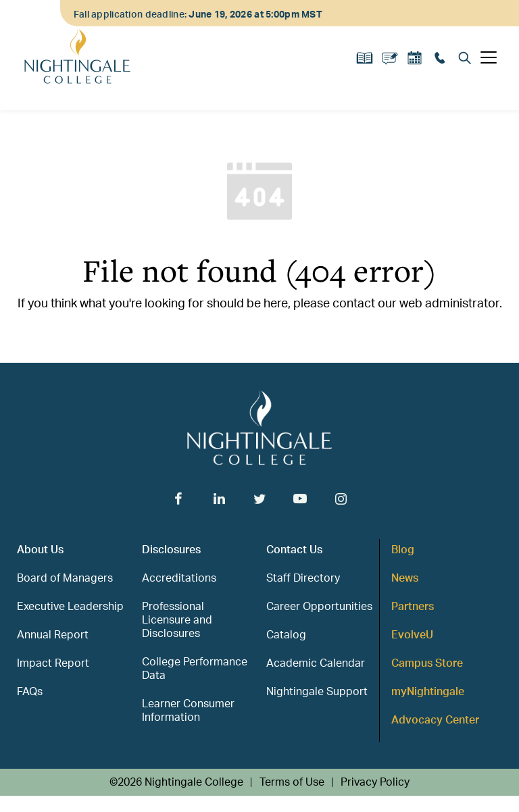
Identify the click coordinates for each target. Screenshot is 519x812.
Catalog (286, 635)
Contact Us (294, 550)
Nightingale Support (317, 692)
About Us (40, 550)
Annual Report (53, 635)
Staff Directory (303, 578)
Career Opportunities (319, 607)
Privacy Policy (375, 782)
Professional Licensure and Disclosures (177, 620)
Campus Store (427, 663)
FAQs (30, 692)
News (405, 578)
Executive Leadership (70, 607)
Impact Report (53, 663)
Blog (403, 550)
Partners (413, 607)
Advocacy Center (435, 720)
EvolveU (412, 635)
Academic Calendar (316, 663)
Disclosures (171, 550)
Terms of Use (292, 782)
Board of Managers (65, 578)
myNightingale (428, 692)
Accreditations (179, 578)
